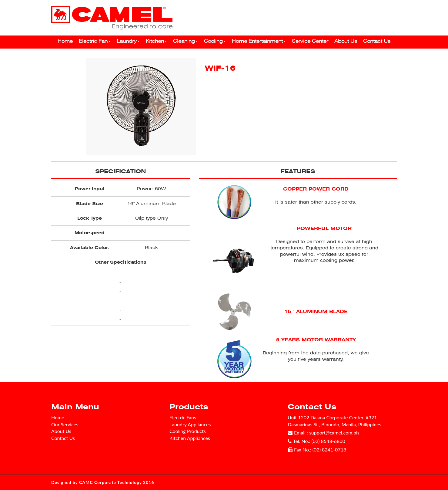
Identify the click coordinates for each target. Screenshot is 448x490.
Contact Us (377, 41)
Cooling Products (188, 431)
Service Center (310, 41)
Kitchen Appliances (190, 438)
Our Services (65, 424)
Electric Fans (183, 417)
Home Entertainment (259, 41)
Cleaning (186, 41)
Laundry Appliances (190, 424)
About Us (346, 41)
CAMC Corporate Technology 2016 (117, 482)
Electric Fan (95, 41)
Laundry (128, 41)
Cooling (215, 41)
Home (65, 41)
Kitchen (156, 41)
